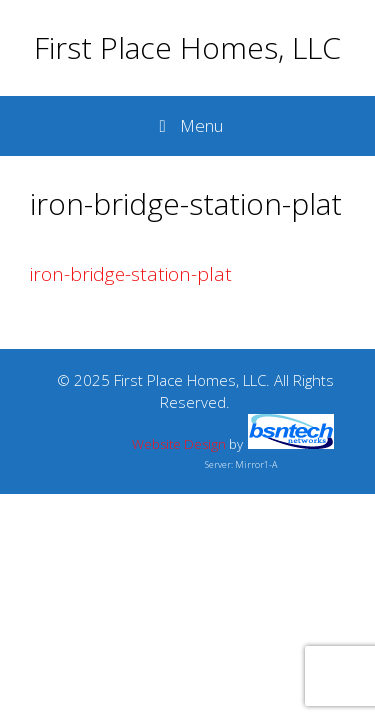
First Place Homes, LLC (187, 47)
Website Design (179, 444)
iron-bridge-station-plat (131, 274)
